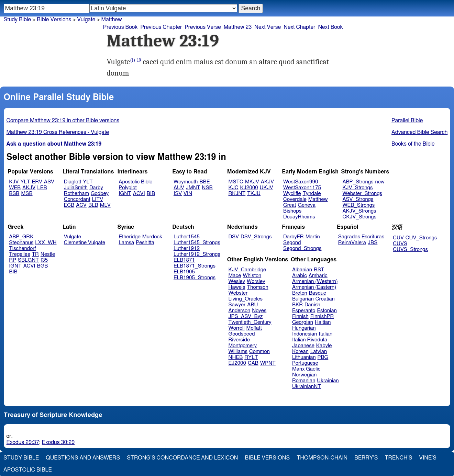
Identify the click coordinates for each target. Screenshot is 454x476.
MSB (27, 194)
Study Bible (17, 20)
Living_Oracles (246, 299)
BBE (205, 182)
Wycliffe (292, 194)
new (380, 182)
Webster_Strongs (362, 194)
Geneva (307, 205)
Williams (238, 352)
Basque (318, 293)
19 (139, 60)
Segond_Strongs (302, 248)
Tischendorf (22, 248)
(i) (132, 60)
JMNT (193, 188)
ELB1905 (184, 272)
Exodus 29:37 (23, 442)
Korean (300, 352)
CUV (398, 238)
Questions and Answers (83, 458)
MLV (105, 205)
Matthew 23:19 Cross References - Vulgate (58, 132)
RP (13, 260)
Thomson (258, 287)
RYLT (251, 357)
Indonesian (305, 334)
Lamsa (126, 243)
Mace (235, 276)
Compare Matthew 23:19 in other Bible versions (63, 121)
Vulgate (73, 237)
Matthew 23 (238, 27)
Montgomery (243, 346)
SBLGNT (28, 260)
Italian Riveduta (310, 340)
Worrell (237, 328)
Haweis (237, 287)
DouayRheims (299, 217)
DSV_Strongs (256, 237)
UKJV (267, 188)
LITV (98, 199)
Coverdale (295, 199)
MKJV (252, 182)
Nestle (48, 254)
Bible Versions (54, 20)
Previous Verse (203, 27)
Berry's (366, 458)
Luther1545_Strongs (197, 243)
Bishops (292, 211)
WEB (15, 188)
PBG (323, 357)
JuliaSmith (76, 188)
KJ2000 (249, 188)
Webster (238, 293)
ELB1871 (184, 260)
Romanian (304, 381)
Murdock (152, 237)
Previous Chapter (161, 27)
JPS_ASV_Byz (246, 316)
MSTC (236, 182)
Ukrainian (328, 381)
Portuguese (305, 363)
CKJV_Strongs (359, 217)
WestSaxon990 (301, 182)
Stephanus (21, 243)
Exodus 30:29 (58, 442)
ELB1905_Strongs (195, 278)
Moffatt (254, 328)
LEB (42, 188)
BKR (297, 305)
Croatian (325, 299)
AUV (179, 188)
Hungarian (304, 328)
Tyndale (312, 194)
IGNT (125, 194)
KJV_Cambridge (247, 270)
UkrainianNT (307, 387)
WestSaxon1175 (302, 188)
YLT (25, 182)
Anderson (240, 311)
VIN (188, 194)
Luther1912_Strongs (197, 254)
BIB (151, 194)
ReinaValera (352, 243)
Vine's (428, 458)
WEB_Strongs (358, 205)
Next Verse (268, 27)
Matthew (318, 199)
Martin (313, 237)
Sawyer (237, 305)
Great (290, 205)
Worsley (256, 281)
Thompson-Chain (322, 458)
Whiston (252, 276)
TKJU (254, 194)
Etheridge (129, 237)
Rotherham (76, 194)
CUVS (400, 244)
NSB (207, 188)
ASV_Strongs (358, 199)
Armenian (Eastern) (314, 287)
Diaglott (73, 182)
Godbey (100, 194)
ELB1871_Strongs (195, 266)
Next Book (330, 27)
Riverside (239, 340)
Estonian (327, 311)
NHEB (236, 357)
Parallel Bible (407, 121)
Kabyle (324, 346)
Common (259, 352)
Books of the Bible (413, 144)
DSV (234, 237)
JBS (373, 243)
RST (319, 270)
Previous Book (120, 27)
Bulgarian (303, 299)
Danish (312, 305)
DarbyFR (294, 237)
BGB (43, 266)
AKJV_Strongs (359, 211)
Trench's (398, 458)
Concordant (77, 199)
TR (35, 254)
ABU (252, 305)
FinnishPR (322, 316)
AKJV (29, 188)
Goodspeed (242, 334)
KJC (234, 188)
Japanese (303, 346)
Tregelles (19, 254)
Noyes (259, 311)
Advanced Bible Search (419, 132)
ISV (178, 194)
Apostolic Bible (28, 470)
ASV (49, 182)
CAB (253, 363)
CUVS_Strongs (410, 250)
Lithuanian (304, 357)
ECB (69, 205)
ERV (37, 182)
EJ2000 (237, 363)
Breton (300, 293)
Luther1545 (187, 237)
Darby (96, 188)
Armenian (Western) (315, 281)
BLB (93, 205)
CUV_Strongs (421, 238)
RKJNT (237, 194)
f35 (44, 260)
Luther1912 (187, 248)
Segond (292, 243)
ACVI (139, 194)
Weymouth (186, 182)
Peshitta (145, 243)
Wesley (237, 281)
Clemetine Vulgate (85, 243)
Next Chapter (299, 27)
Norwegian (304, 375)
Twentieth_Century (250, 322)
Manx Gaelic (306, 369)
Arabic (300, 276)
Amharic (318, 276)
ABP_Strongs (358, 182)
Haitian (323, 322)
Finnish (300, 316)
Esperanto (304, 311)
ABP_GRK (21, 237)
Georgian (303, 322)
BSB (14, 194)
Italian (325, 334)
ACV (81, 205)
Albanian (302, 270)
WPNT (268, 363)
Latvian (319, 352)
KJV (14, 182)
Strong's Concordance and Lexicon (182, 458)
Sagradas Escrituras (361, 237)
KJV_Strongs (357, 188)
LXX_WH (46, 243)
